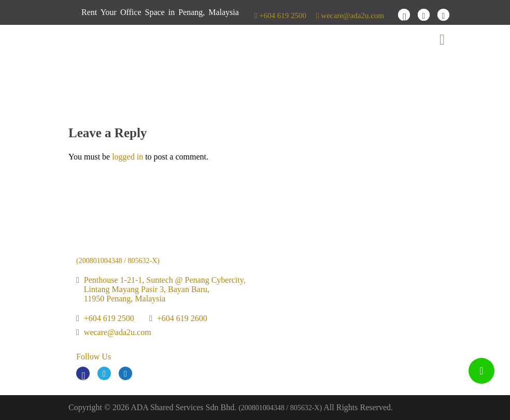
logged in (127, 157)
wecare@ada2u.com (350, 16)
